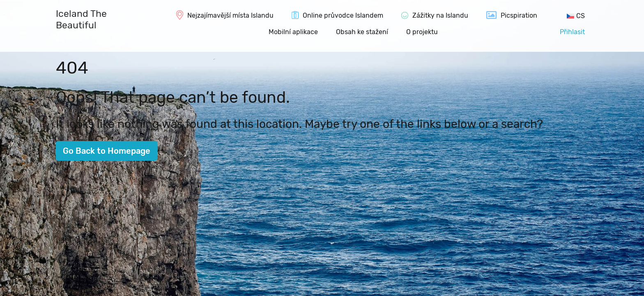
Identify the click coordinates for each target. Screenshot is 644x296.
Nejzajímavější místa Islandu (230, 15)
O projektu (422, 32)
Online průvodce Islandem (343, 15)
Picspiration (519, 15)
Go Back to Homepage (107, 151)
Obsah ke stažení (362, 32)
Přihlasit (572, 32)
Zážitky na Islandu (440, 15)
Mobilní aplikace (293, 32)
